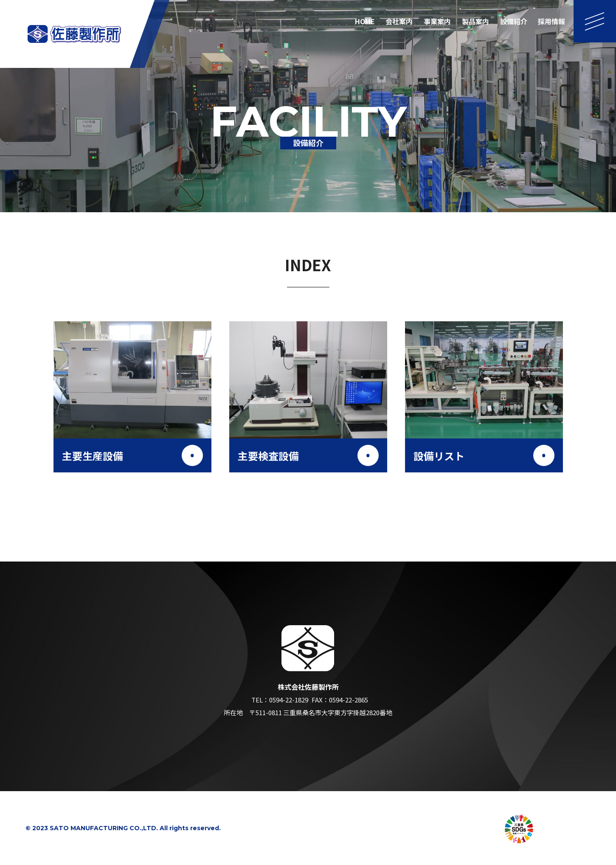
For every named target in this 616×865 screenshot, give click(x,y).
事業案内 (437, 21)
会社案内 (399, 21)
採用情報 (551, 21)
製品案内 (475, 21)
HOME (365, 21)
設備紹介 (514, 21)
